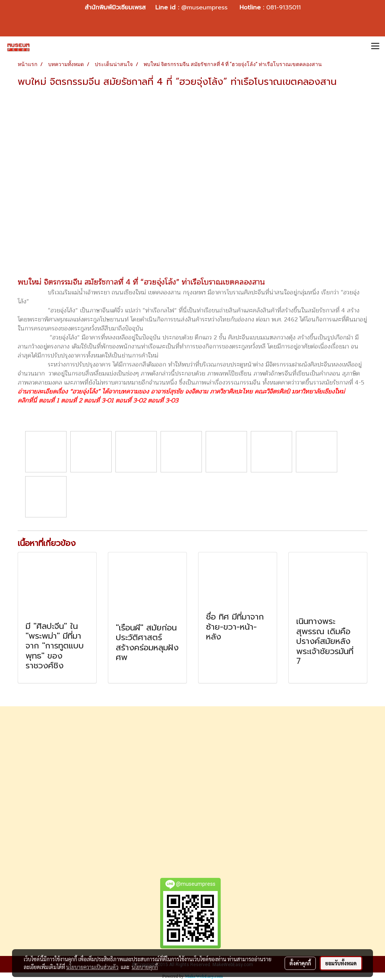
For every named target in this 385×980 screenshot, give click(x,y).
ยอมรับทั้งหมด (341, 963)
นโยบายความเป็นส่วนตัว (92, 967)
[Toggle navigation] (375, 47)
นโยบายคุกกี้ (145, 967)
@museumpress (204, 8)
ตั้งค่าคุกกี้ (300, 963)
